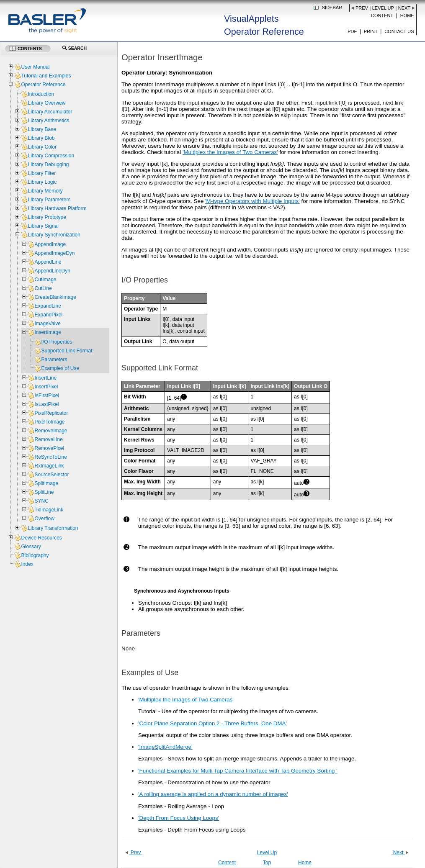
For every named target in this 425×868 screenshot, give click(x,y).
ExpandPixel (48, 315)
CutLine (43, 288)
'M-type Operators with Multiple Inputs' (252, 201)
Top (267, 863)
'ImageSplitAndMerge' (165, 747)
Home (407, 15)
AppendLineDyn (52, 271)
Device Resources (41, 538)
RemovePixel (49, 448)
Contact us (399, 31)
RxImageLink (49, 466)
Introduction (41, 94)
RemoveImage (51, 431)
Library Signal (43, 226)
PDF (352, 31)
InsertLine (45, 378)
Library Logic (42, 182)
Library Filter (42, 173)
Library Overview (46, 103)
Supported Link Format (67, 351)
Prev (362, 8)
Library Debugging (48, 164)
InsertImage (48, 332)
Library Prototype (47, 217)
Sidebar (332, 8)
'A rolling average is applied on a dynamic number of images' (213, 794)
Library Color (42, 147)
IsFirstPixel (47, 395)
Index (27, 564)
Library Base (42, 129)
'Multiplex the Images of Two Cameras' (230, 152)
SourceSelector (52, 475)
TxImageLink (49, 510)
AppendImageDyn (54, 253)
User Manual (35, 67)
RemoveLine (48, 439)
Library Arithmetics (48, 121)
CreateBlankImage (55, 297)
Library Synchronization (54, 235)
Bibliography (35, 555)
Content (382, 15)
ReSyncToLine (50, 457)
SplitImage (46, 483)
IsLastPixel (46, 404)
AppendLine (48, 262)
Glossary (31, 547)
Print (371, 31)
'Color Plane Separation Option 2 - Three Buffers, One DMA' (212, 723)
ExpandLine (48, 306)
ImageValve (47, 324)
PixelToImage (49, 422)
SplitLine (44, 492)
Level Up (383, 8)
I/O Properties (57, 342)
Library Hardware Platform (57, 208)
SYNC (41, 501)
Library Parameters (49, 200)
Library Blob (41, 138)
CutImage (45, 280)
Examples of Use (60, 368)
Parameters (54, 360)
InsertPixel (46, 387)
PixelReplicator (51, 413)
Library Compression (51, 156)
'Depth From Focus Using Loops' (179, 818)
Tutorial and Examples (46, 76)
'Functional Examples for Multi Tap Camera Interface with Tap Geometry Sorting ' (238, 771)
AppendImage (50, 244)
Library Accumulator (50, 112)
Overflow (44, 519)
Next (404, 8)
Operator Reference (43, 85)
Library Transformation (53, 528)
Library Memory (45, 191)
